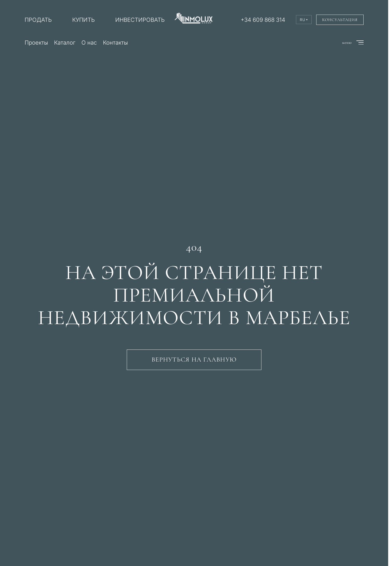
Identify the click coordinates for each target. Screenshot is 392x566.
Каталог (65, 43)
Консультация (340, 20)
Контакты (115, 43)
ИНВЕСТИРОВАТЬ (140, 20)
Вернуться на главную (194, 359)
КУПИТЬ (83, 20)
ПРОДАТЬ (38, 20)
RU (304, 20)
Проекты (36, 43)
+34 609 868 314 (263, 20)
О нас (89, 43)
